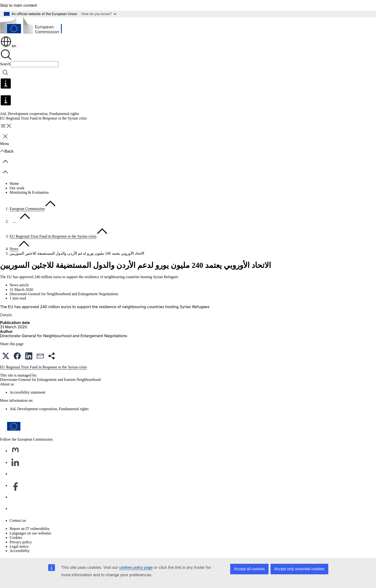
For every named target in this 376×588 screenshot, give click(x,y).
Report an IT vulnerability (30, 529)
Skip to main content (19, 5)
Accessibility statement (27, 392)
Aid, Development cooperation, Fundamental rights (40, 114)
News (14, 249)
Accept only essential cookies (299, 569)
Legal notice (19, 546)
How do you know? (99, 14)
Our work (17, 188)
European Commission (27, 209)
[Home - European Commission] (35, 26)
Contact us (18, 520)
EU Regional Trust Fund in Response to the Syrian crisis (53, 236)
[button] (6, 356)
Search (5, 64)
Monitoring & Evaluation (29, 192)
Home (14, 183)
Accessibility (20, 551)
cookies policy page (136, 567)
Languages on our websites (30, 533)
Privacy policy (21, 542)
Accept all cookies (249, 569)
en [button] (8, 46)
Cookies (16, 537)
